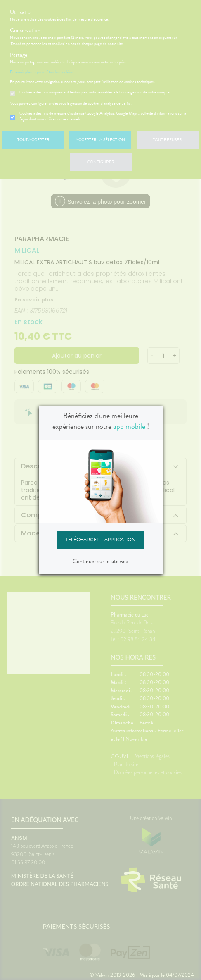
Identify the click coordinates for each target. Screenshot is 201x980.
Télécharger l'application (100, 540)
